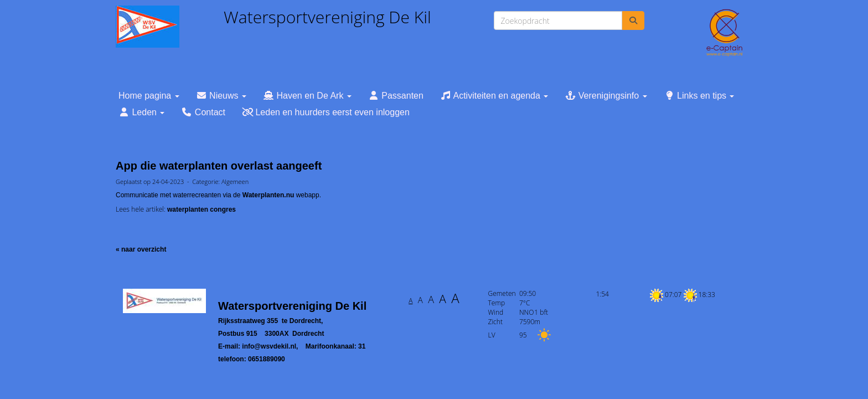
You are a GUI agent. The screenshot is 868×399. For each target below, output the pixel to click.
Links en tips (699, 96)
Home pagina (149, 96)
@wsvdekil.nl (269, 346)
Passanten (396, 96)
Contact (203, 112)
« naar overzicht (141, 249)
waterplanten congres (201, 209)
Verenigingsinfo (606, 96)
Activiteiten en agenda (494, 96)
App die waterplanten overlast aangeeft (219, 166)
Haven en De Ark (307, 96)
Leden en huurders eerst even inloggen (326, 112)
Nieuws (221, 96)
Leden (141, 112)
